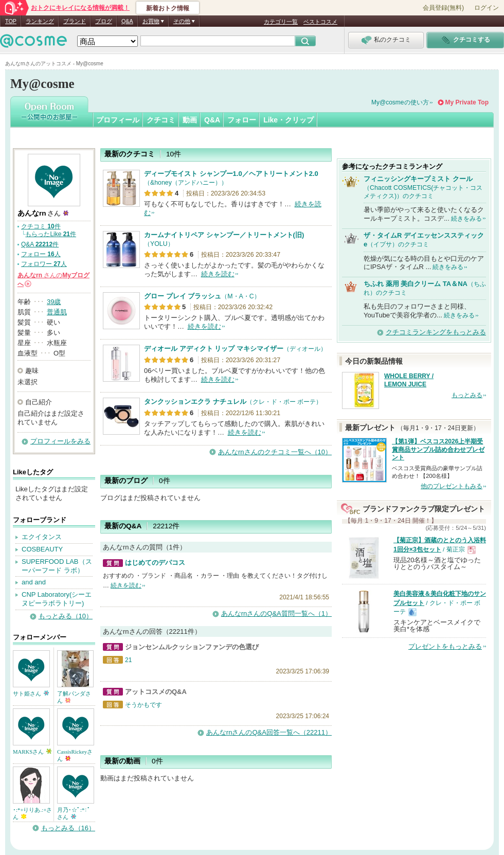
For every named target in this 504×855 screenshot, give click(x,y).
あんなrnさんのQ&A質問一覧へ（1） (276, 613)
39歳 (54, 302)
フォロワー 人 (44, 264)
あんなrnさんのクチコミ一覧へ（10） (275, 452)
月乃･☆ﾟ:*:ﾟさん (74, 813)
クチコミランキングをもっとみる (436, 332)
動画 (190, 120)
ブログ (104, 21)
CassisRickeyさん (75, 755)
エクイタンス (42, 537)
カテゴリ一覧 (281, 22)
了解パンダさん (74, 697)
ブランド (75, 21)
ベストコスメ (320, 22)
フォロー (242, 120)
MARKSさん (32, 752)
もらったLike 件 (51, 234)
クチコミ (161, 120)
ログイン (487, 8)
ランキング (40, 21)
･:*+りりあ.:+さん (32, 813)
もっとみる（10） (66, 616)
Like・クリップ (289, 120)
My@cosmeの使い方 (400, 102)
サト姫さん (31, 693)
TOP (11, 21)
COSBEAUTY (42, 549)
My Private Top (467, 102)
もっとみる (467, 395)
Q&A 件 (40, 244)
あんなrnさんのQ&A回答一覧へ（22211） (269, 732)
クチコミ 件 (41, 226)
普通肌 (57, 312)
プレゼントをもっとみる (445, 646)
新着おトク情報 (168, 8)
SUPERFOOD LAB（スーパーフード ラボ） (57, 566)
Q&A (127, 21)
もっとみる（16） (68, 828)
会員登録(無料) (443, 8)
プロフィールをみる (60, 441)
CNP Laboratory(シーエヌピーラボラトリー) (57, 599)
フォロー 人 (41, 254)
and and (34, 582)
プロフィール (118, 120)
